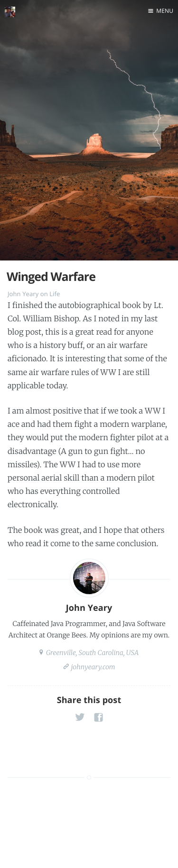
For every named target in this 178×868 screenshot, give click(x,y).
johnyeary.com (92, 667)
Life (55, 294)
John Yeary (23, 294)
